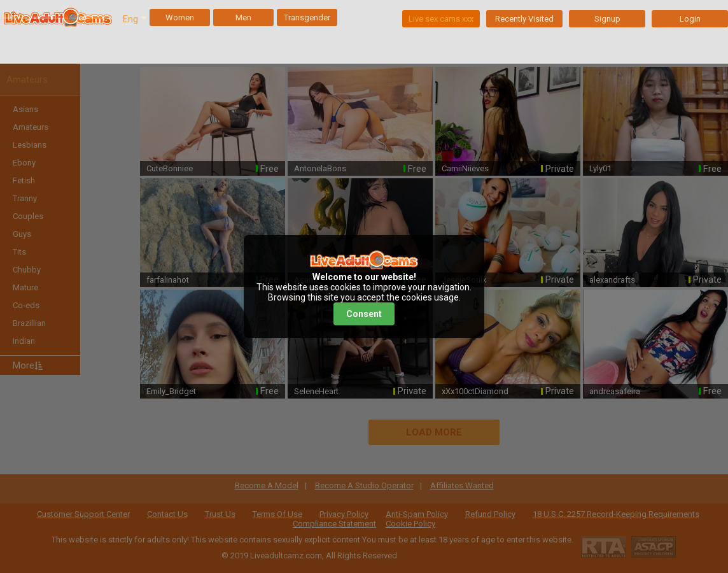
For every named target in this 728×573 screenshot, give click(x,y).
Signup (607, 19)
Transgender (307, 18)
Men (243, 18)
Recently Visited (524, 19)
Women (180, 18)
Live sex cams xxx (441, 19)
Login (690, 19)
